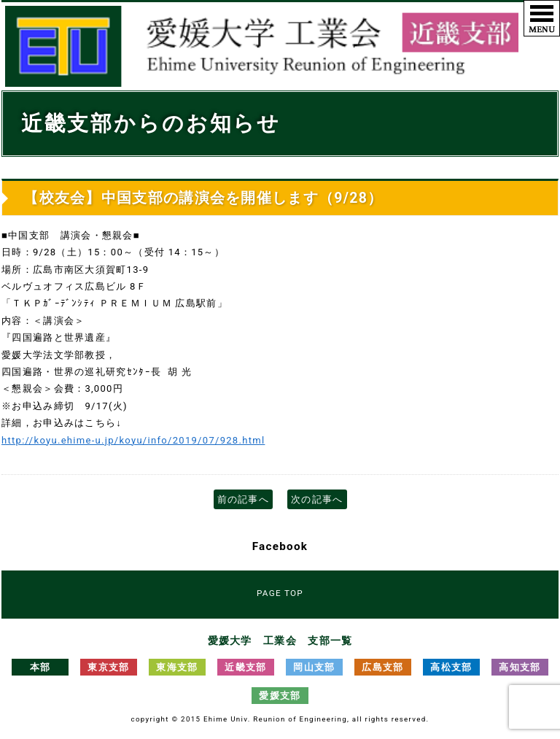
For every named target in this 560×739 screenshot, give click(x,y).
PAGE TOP (280, 593)
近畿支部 (245, 667)
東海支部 (177, 667)
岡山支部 (314, 667)
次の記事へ (317, 499)
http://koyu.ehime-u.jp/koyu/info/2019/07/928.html (133, 440)
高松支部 (451, 667)
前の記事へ (244, 499)
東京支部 (108, 667)
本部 (40, 667)
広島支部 (382, 667)
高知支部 (520, 667)
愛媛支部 (280, 696)
